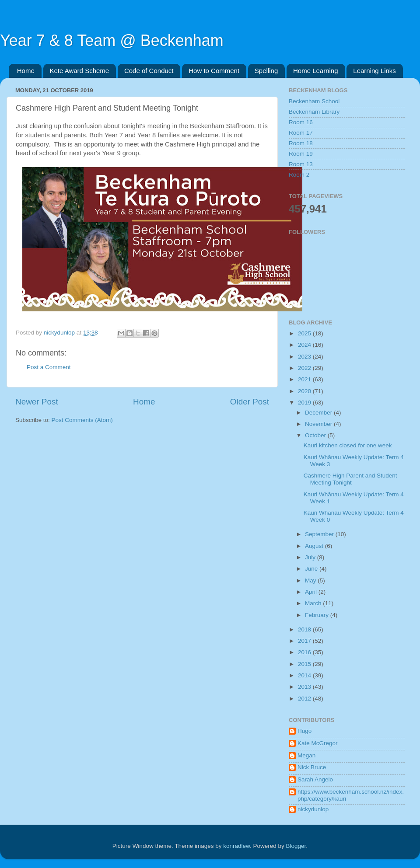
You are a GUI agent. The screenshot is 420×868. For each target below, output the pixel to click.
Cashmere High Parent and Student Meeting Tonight (350, 479)
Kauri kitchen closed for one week (348, 445)
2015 (305, 664)
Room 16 (301, 122)
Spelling (266, 71)
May (311, 580)
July (311, 557)
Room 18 (301, 143)
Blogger (296, 846)
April (312, 592)
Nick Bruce (312, 767)
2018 (305, 629)
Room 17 (301, 133)
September (320, 534)
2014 (305, 675)
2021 (305, 379)
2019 (305, 403)
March (314, 603)
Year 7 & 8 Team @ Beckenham (112, 40)
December (319, 413)
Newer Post (37, 402)
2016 (305, 652)
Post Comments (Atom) (82, 420)
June (312, 569)
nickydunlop (313, 809)
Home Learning (316, 71)
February (318, 615)
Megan (306, 755)
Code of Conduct (149, 71)
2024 (305, 345)
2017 (305, 641)
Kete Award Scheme (80, 71)
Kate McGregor (318, 743)
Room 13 (301, 164)
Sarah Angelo (315, 779)
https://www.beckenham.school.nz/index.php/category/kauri (351, 795)
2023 (305, 357)
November (319, 424)
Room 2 (299, 175)
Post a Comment (49, 367)
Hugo (304, 731)
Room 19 (301, 154)
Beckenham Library (314, 112)
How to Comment (214, 71)
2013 (305, 687)
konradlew (236, 846)
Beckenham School (314, 101)
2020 (305, 391)
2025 (305, 333)
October (316, 435)
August (315, 546)
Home (26, 71)
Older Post (250, 402)
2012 (305, 699)
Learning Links (374, 71)
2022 (305, 368)
